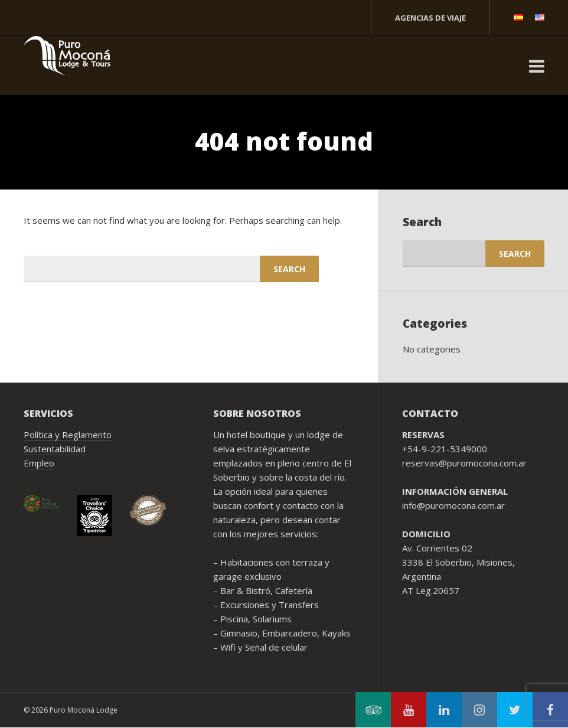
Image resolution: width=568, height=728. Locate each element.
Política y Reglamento (68, 435)
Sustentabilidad (55, 449)
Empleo (39, 463)
